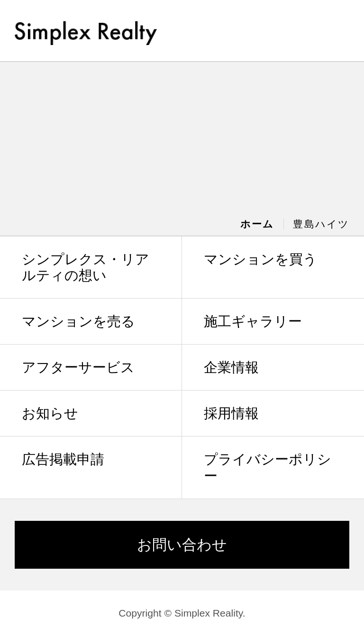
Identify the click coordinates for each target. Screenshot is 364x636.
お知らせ (50, 413)
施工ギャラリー (253, 321)
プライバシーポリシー (268, 468)
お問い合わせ (182, 545)
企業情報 (231, 367)
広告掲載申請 (63, 459)
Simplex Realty (86, 30)
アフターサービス (78, 367)
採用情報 (231, 413)
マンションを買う (260, 259)
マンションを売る (78, 321)
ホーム (257, 224)
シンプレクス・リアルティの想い (86, 268)
